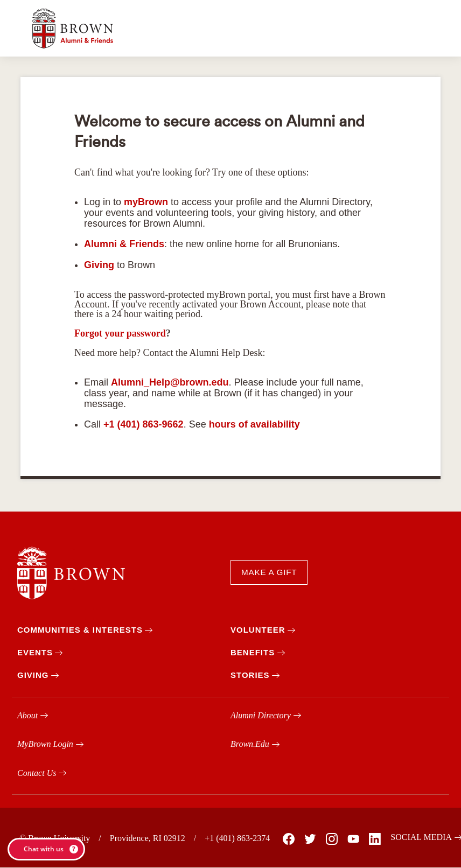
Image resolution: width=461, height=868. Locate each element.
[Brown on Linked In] (374, 839)
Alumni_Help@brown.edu (170, 382)
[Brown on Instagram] (331, 839)
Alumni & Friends (124, 244)
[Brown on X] (310, 839)
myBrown (146, 202)
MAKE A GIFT (269, 572)
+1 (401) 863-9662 (144, 424)
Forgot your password (120, 333)
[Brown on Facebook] (288, 839)
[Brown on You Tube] (353, 839)
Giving (99, 265)
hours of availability (254, 424)
